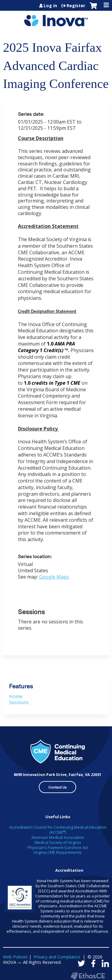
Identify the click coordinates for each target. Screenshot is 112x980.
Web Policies (15, 957)
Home (16, 696)
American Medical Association (58, 837)
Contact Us (57, 787)
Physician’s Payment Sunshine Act (58, 847)
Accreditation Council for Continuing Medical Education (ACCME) (58, 830)
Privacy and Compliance (57, 957)
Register (76, 6)
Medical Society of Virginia (58, 842)
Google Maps (54, 577)
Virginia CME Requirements (58, 852)
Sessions (19, 702)
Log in (50, 6)
